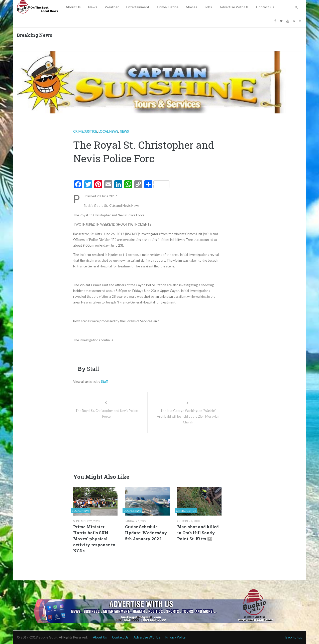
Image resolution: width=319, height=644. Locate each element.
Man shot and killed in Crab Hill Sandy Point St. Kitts (198, 533)
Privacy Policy (176, 637)
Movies (192, 7)
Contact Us (265, 7)
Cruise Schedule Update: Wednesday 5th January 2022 (146, 533)
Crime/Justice (168, 7)
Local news (108, 131)
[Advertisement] (164, 452)
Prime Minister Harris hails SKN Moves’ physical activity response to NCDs (94, 539)
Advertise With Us (234, 7)
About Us (73, 7)
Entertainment (138, 7)
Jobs (208, 7)
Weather (112, 7)
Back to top (294, 637)
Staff (104, 382)
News (93, 7)
